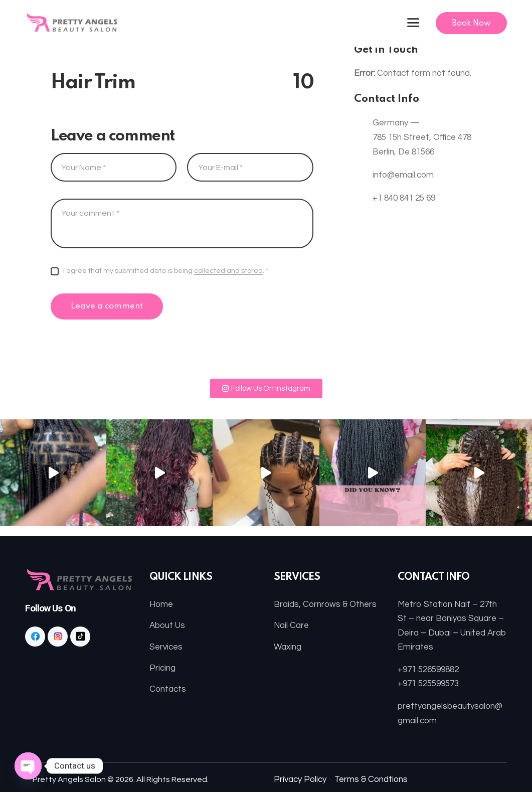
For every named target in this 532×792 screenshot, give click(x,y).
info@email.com (403, 175)
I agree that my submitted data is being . (166, 271)
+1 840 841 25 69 (404, 198)
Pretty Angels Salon (69, 779)
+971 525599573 (428, 684)
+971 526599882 (428, 670)
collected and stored (228, 271)
